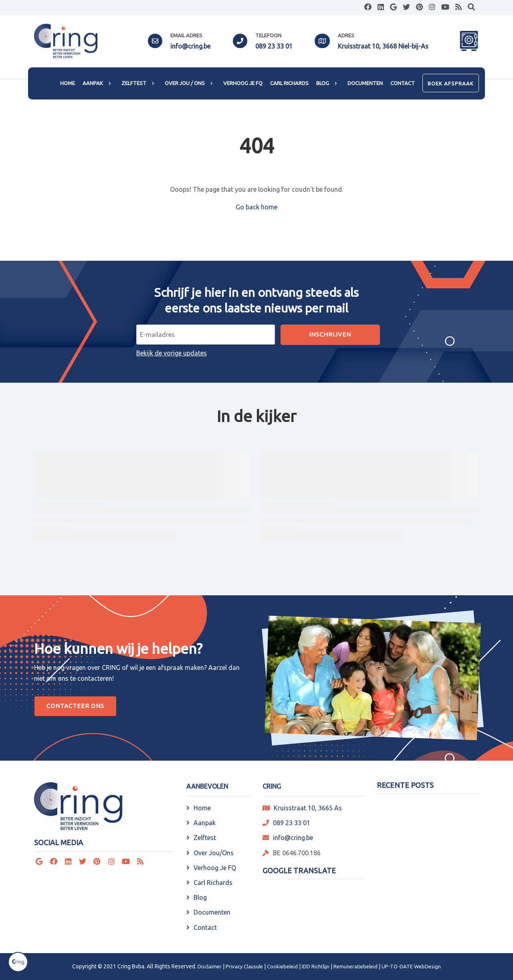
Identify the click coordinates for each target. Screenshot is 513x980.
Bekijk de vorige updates (172, 353)
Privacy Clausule (244, 966)
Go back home (256, 207)
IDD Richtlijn (316, 966)
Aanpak (205, 823)
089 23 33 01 (274, 46)
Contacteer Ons (75, 706)
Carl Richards (213, 883)
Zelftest (205, 838)
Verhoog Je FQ (215, 868)
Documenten (212, 912)
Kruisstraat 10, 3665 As (308, 808)
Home (202, 808)
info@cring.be (190, 46)
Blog (200, 897)
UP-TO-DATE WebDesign (411, 966)
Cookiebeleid (282, 966)
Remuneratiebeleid (355, 966)
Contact (205, 927)
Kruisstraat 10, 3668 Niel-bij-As (383, 46)
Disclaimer (210, 966)
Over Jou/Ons (214, 853)
